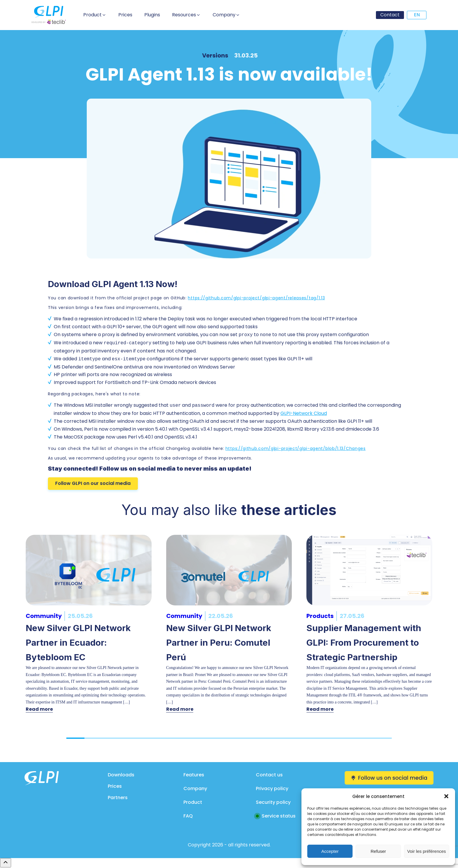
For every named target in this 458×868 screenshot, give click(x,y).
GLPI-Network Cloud (304, 413)
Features (194, 775)
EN (417, 15)
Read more (39, 709)
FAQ (188, 816)
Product (193, 802)
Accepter (330, 851)
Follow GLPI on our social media (93, 483)
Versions (215, 55)
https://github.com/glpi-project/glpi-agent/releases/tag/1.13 (256, 298)
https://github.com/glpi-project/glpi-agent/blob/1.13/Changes (296, 448)
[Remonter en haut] (6, 863)
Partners (118, 798)
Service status (279, 816)
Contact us (269, 775)
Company (195, 788)
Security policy (273, 802)
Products (320, 616)
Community (44, 616)
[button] (446, 796)
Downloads (121, 775)
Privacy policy (272, 788)
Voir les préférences (427, 851)
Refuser (378, 851)
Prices (115, 786)
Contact (390, 15)
